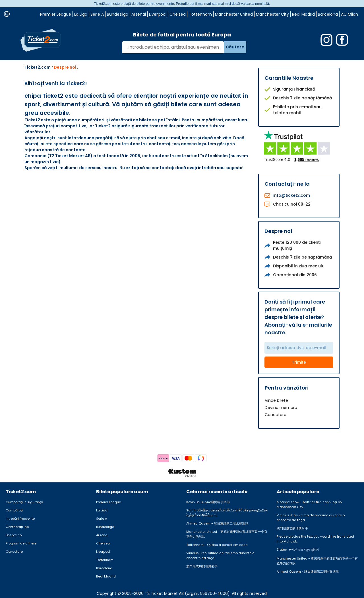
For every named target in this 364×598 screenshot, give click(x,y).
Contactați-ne (17, 527)
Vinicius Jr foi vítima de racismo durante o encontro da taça (220, 555)
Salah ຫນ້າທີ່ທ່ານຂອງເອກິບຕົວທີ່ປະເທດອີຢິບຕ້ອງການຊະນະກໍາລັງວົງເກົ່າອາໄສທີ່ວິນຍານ (227, 513)
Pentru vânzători (287, 388)
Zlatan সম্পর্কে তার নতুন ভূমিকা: (298, 550)
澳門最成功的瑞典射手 (202, 566)
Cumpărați (14, 510)
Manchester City (272, 14)
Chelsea (178, 14)
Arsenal (139, 14)
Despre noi (65, 67)
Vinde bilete (276, 400)
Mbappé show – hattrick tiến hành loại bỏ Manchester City (309, 504)
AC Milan (349, 14)
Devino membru (281, 407)
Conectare (276, 415)
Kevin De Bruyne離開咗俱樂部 (208, 502)
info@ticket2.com (292, 195)
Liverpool (158, 14)
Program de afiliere (21, 543)
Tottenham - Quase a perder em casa (217, 545)
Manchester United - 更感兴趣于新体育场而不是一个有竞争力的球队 (227, 534)
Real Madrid (303, 14)
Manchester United (234, 14)
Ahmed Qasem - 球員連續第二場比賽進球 (217, 523)
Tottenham (200, 14)
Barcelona (328, 14)
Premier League (56, 14)
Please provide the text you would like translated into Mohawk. (315, 539)
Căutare (235, 47)
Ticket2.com (38, 67)
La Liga (81, 14)
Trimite (299, 362)
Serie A (97, 14)
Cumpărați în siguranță (24, 502)
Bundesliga (118, 14)
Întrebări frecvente (20, 519)
